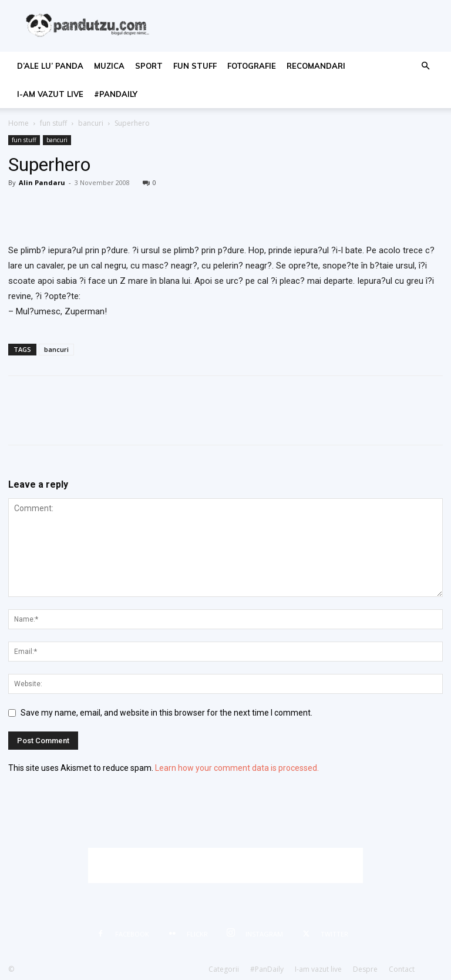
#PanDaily (116, 94)
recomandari (316, 66)
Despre (365, 969)
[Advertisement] (225, 865)
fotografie (252, 66)
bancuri (91, 123)
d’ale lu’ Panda (50, 66)
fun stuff (195, 66)
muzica (109, 66)
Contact (402, 969)
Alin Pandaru (42, 182)
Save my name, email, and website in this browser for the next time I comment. (166, 713)
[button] (425, 66)
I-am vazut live (50, 94)
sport (149, 66)
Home (18, 123)
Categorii (224, 969)
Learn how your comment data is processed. (237, 768)
